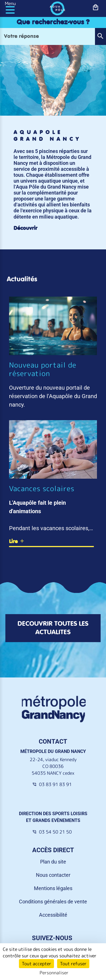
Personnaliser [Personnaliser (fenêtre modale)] (54, 973)
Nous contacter (53, 875)
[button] (100, 36)
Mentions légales (53, 888)
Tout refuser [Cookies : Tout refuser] (73, 964)
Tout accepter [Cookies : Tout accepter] (36, 964)
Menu (10, 3)
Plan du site (53, 862)
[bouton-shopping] (96, 7)
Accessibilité (53, 915)
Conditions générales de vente (53, 902)
